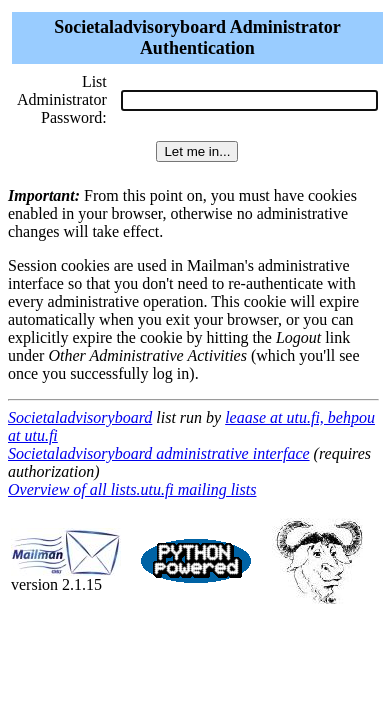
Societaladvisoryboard (80, 417)
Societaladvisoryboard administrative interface (159, 453)
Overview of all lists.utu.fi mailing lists (132, 489)
